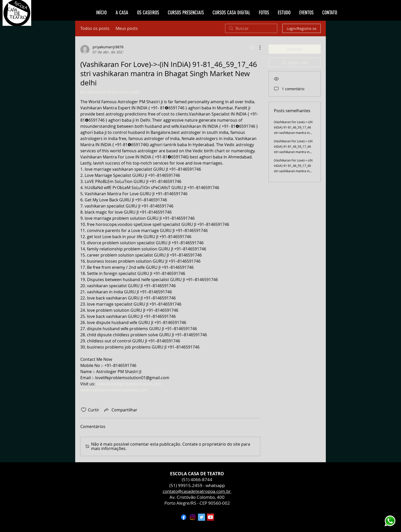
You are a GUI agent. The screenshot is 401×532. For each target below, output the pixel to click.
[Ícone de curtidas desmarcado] (84, 410)
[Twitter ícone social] (202, 517)
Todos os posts (95, 28)
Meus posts (127, 28)
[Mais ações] (257, 48)
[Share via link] (120, 410)
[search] (251, 28)
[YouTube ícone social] (210, 517)
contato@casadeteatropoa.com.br (197, 491)
